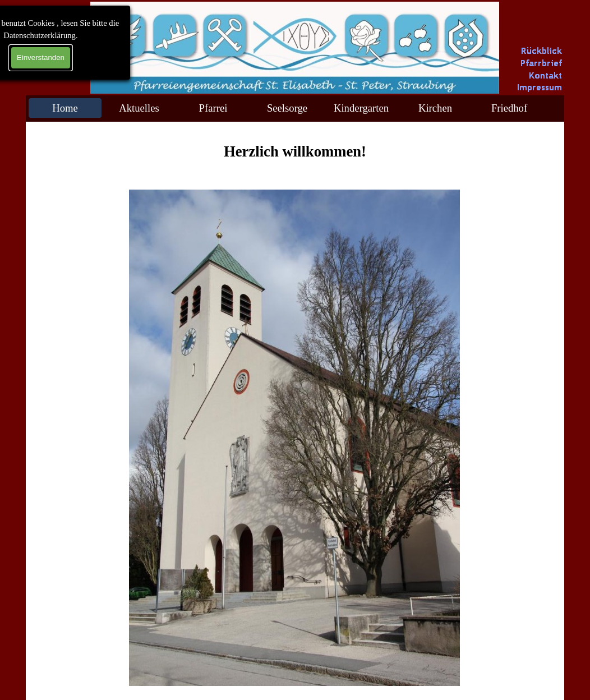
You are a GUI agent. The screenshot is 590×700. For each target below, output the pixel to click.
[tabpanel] (295, 151)
